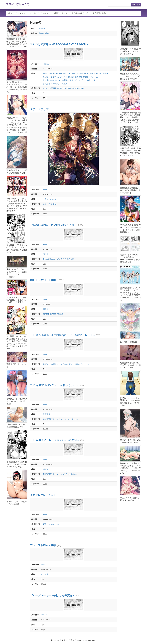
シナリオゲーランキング (40, 13)
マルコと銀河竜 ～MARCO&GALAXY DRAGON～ (59, 44)
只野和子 (47, 414)
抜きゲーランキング (17, 13)
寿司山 (93, 73)
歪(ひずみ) (47, 73)
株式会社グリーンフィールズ (55, 84)
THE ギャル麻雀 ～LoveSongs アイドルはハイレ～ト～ (63, 335)
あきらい (53, 199)
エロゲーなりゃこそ (18, 4)
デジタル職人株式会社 (73, 77)
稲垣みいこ (48, 469)
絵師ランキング (61, 13)
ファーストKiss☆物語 (43, 545)
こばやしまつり (49, 77)
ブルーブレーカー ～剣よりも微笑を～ (52, 595)
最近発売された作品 (80, 13)
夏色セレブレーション (43, 495)
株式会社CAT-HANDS (52, 80)
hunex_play (44, 33)
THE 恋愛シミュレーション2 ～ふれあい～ (55, 440)
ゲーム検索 (136, 5)
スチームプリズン (40, 109)
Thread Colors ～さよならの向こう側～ (53, 225)
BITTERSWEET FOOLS (44, 280)
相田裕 (46, 309)
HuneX (42, 28)
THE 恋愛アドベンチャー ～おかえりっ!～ (55, 385)
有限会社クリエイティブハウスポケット (79, 80)
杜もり (99, 73)
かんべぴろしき (82, 73)
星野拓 (106, 73)
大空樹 (55, 73)
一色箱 (46, 199)
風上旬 (46, 254)
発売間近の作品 (99, 13)
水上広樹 (45, 574)
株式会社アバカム (91, 77)
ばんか (60, 77)
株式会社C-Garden (67, 73)
